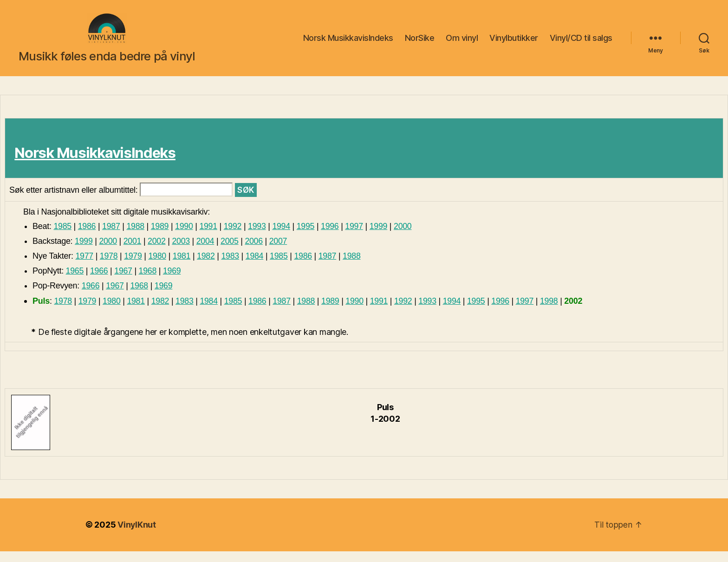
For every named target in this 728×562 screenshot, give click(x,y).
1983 (232, 267)
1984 (256, 267)
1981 (183, 267)
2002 (158, 252)
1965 (75, 281)
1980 (158, 267)
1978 (109, 267)
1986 (87, 237)
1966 (99, 281)
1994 (283, 237)
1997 (357, 237)
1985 (62, 237)
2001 (133, 252)
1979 (133, 267)
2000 (406, 237)
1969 (173, 281)
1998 (554, 312)
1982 (207, 267)
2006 (256, 252)
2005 (231, 252)
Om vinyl (462, 43)
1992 (234, 237)
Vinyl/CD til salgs (581, 43)
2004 (206, 252)
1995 (308, 237)
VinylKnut (137, 536)
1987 (112, 237)
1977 (84, 267)
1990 (185, 237)
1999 (381, 237)
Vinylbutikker (514, 43)
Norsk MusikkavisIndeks (348, 43)
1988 (136, 237)
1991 (210, 237)
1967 (124, 281)
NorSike (420, 43)
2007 (280, 252)
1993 (259, 237)
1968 (148, 281)
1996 (333, 237)
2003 (182, 252)
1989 (161, 237)
